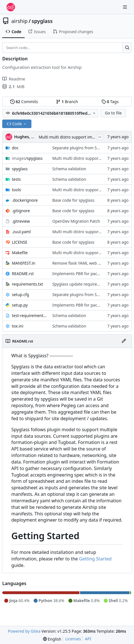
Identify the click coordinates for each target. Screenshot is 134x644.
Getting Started (95, 559)
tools (16, 190)
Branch (67, 102)
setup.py (20, 305)
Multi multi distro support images (70, 137)
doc (15, 148)
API (88, 639)
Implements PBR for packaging (81, 274)
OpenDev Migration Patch (76, 221)
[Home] (11, 7)
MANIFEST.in (24, 263)
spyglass (42, 21)
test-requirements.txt (29, 315)
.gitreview (21, 221)
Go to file (113, 113)
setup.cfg (20, 295)
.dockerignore (25, 200)
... (100, 137)
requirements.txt (27, 284)
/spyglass (27, 158)
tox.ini (18, 326)
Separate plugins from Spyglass (81, 148)
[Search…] (127, 48)
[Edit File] (124, 341)
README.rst (23, 274)
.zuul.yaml (21, 232)
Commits (24, 102)
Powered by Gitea (24, 631)
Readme (14, 79)
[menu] (52, 639)
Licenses (73, 639)
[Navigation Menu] (126, 7)
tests (16, 179)
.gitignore (21, 211)
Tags (110, 102)
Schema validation (69, 169)
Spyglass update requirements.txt (84, 284)
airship (20, 21)
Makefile (20, 253)
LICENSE (20, 242)
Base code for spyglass (73, 200)
